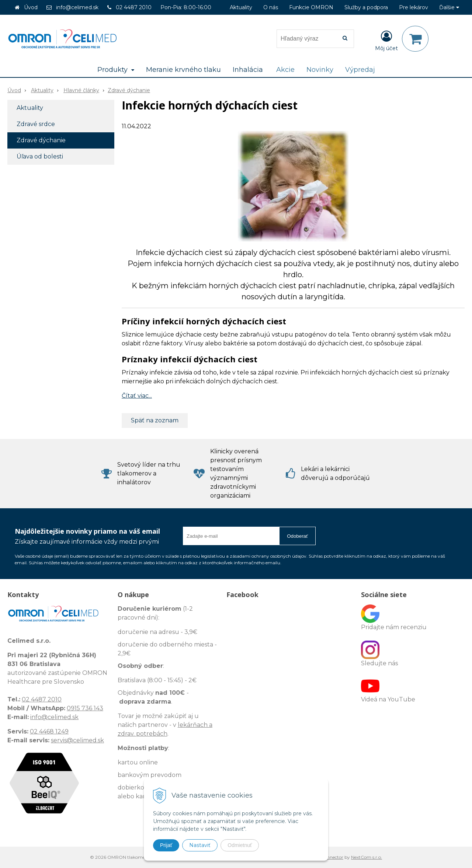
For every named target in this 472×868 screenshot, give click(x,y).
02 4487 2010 (134, 7)
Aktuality (241, 7)
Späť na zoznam (155, 420)
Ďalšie (449, 7)
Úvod (31, 7)
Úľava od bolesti (40, 156)
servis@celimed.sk (77, 740)
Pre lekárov (414, 7)
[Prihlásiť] (386, 40)
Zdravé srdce (36, 124)
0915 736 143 (85, 708)
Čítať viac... (137, 396)
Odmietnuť (240, 845)
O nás (271, 7)
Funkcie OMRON (311, 7)
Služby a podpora (366, 7)
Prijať (166, 845)
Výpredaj (360, 70)
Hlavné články (81, 90)
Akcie (285, 70)
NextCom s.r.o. (367, 857)
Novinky (320, 70)
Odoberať (297, 536)
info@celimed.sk (77, 7)
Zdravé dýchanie (129, 90)
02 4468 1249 (49, 731)
